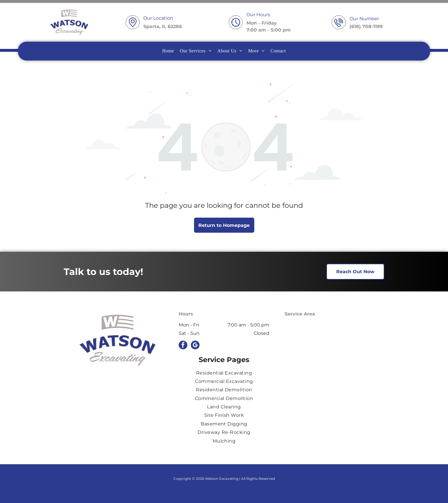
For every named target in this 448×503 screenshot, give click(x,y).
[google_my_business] (195, 346)
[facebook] (183, 346)
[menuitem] (168, 51)
